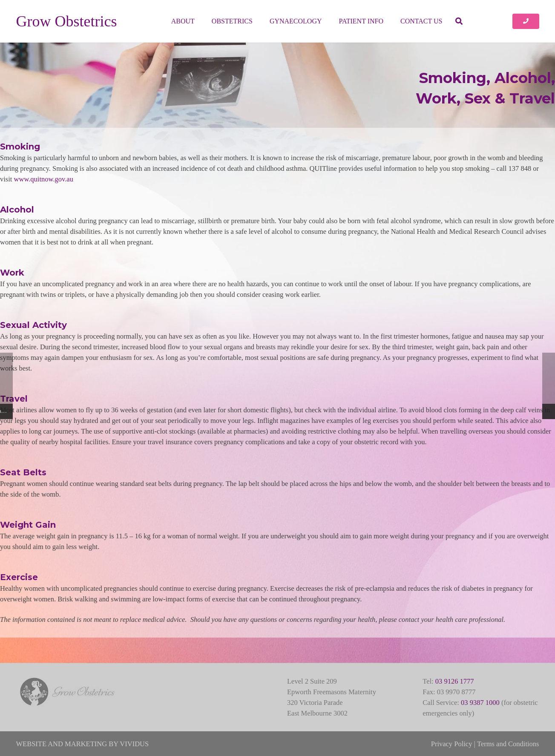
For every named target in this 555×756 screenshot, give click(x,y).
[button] (459, 21)
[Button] (526, 21)
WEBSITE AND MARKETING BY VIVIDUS (83, 744)
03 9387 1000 (480, 703)
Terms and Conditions (508, 744)
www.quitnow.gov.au (44, 179)
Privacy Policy (452, 744)
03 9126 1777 (455, 681)
